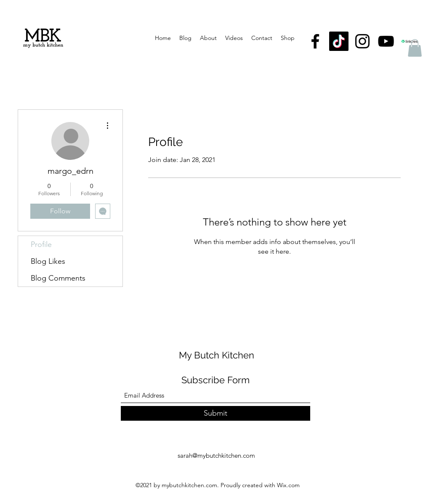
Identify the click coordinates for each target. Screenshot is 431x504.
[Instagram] (362, 41)
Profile (41, 244)
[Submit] (215, 413)
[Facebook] (315, 41)
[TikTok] (339, 41)
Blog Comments (58, 278)
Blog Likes (48, 261)
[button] (415, 48)
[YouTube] (386, 41)
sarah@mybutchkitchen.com (216, 455)
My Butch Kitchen (217, 355)
